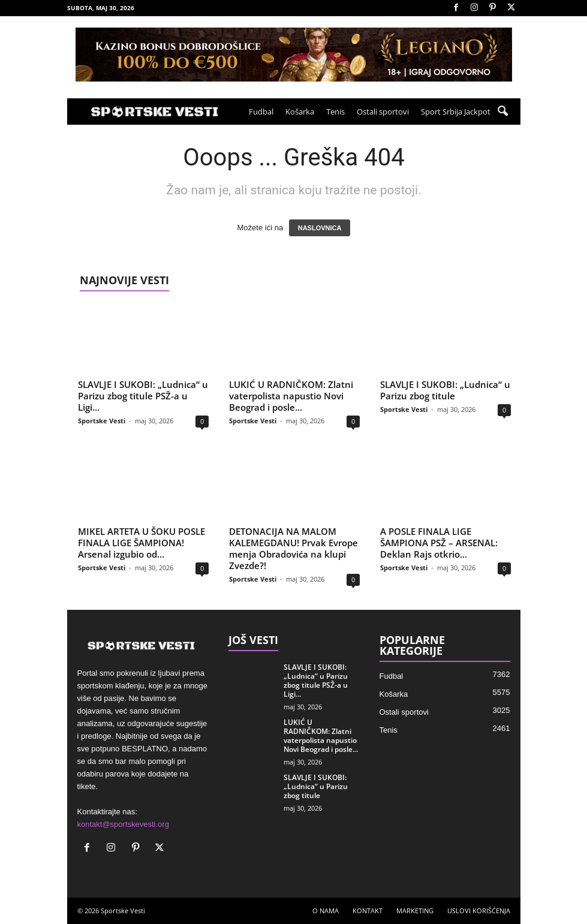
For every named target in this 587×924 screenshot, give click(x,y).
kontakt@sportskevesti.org (123, 824)
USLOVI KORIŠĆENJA (479, 911)
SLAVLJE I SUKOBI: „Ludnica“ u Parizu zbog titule (445, 390)
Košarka (300, 112)
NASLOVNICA (320, 228)
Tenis (335, 112)
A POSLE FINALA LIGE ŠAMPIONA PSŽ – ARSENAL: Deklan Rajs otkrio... (439, 543)
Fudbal (261, 112)
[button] (502, 112)
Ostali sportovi (383, 112)
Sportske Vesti (102, 421)
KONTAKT (368, 911)
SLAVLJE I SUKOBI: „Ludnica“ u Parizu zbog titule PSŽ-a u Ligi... (143, 396)
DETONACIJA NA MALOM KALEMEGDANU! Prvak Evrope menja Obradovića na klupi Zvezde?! (293, 548)
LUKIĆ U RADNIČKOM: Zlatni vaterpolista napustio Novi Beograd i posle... (291, 396)
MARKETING (415, 911)
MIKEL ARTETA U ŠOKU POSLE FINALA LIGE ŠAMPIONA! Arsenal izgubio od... (142, 543)
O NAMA (326, 911)
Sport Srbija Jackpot (456, 112)
